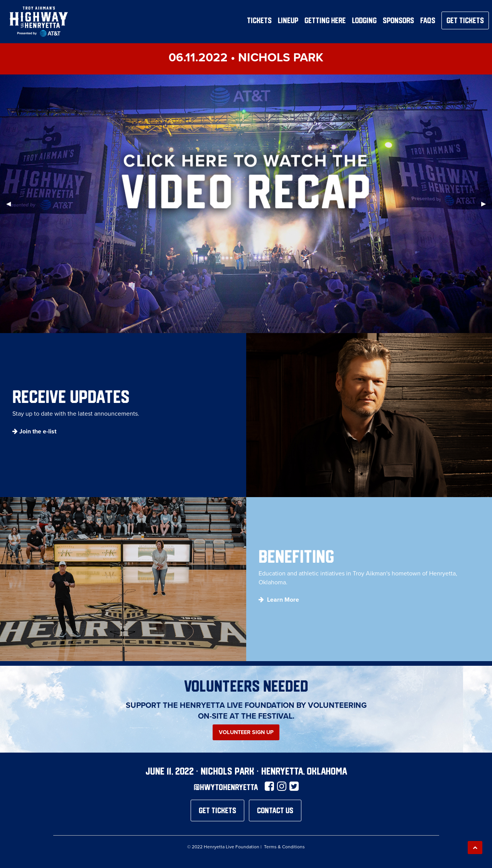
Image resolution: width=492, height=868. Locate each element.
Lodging (364, 20)
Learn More (283, 600)
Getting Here (325, 20)
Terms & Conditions (284, 847)
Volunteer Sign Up (246, 732)
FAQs (428, 20)
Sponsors (398, 20)
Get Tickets (465, 20)
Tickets (259, 20)
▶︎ (487, 204)
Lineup (288, 20)
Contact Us (275, 810)
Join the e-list (38, 431)
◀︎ (12, 204)
